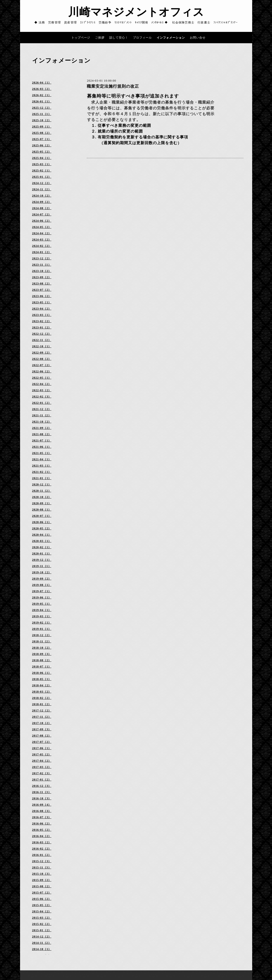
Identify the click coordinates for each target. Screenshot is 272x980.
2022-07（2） (42, 365)
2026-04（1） (42, 83)
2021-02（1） (42, 472)
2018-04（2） (42, 685)
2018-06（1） (42, 673)
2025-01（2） (42, 177)
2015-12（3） (42, 861)
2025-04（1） (42, 158)
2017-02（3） (42, 773)
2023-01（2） (42, 327)
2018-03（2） (42, 692)
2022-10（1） (42, 346)
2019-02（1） (42, 623)
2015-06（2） (42, 899)
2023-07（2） (42, 290)
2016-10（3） (42, 798)
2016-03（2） (42, 842)
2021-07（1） (42, 440)
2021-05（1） (42, 453)
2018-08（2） (42, 660)
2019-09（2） (42, 579)
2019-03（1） (42, 616)
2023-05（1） (42, 302)
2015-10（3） (42, 874)
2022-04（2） (42, 384)
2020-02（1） (42, 547)
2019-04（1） (42, 610)
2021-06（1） (42, 447)
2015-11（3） (42, 867)
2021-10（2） (42, 422)
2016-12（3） (42, 786)
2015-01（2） (42, 930)
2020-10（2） (42, 497)
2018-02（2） (42, 698)
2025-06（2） (42, 145)
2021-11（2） (42, 415)
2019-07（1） (42, 591)
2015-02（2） (42, 924)
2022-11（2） (42, 340)
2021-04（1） (42, 459)
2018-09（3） (42, 654)
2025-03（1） (42, 164)
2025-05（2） (42, 152)
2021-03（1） (42, 466)
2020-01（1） (42, 554)
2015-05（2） (42, 905)
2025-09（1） (42, 127)
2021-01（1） (42, 478)
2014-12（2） (42, 937)
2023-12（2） (42, 258)
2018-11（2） (42, 641)
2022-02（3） (42, 397)
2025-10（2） (42, 120)
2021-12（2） (42, 409)
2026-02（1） (42, 95)
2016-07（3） (42, 817)
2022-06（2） (42, 371)
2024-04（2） (42, 233)
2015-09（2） (42, 880)
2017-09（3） (42, 729)
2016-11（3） (42, 792)
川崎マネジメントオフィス (136, 12)
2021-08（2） (42, 434)
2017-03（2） (42, 767)
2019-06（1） (42, 597)
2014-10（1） (42, 949)
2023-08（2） (42, 284)
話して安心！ (119, 38)
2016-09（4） (42, 805)
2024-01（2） (42, 252)
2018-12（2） (42, 635)
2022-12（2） (42, 334)
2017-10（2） (42, 723)
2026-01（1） (42, 101)
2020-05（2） (42, 528)
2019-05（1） (42, 604)
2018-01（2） (42, 704)
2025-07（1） (42, 139)
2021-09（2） (42, 428)
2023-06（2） (42, 296)
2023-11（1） (42, 265)
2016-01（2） (42, 855)
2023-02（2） (42, 321)
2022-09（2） (42, 353)
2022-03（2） (42, 390)
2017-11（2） (42, 717)
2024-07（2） (42, 214)
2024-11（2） (42, 189)
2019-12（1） (42, 560)
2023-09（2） (42, 277)
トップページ (81, 38)
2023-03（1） (42, 315)
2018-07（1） (42, 667)
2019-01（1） (42, 629)
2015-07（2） (42, 893)
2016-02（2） (42, 849)
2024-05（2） (42, 227)
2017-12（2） (42, 710)
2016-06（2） (42, 824)
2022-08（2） (42, 359)
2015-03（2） (42, 918)
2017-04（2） (42, 761)
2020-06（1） (42, 522)
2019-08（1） (42, 585)
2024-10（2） (42, 196)
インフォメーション (171, 38)
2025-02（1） (42, 170)
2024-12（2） (42, 183)
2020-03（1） (42, 541)
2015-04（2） (42, 911)
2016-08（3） (42, 811)
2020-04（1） (42, 535)
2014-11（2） (42, 943)
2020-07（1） (42, 516)
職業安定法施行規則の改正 (113, 86)
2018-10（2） (42, 648)
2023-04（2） (42, 309)
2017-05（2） (42, 754)
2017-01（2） (42, 780)
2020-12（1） (42, 484)
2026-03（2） (42, 89)
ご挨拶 (100, 38)
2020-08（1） (42, 510)
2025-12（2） (42, 108)
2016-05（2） (42, 830)
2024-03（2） (42, 240)
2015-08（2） (42, 886)
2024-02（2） (42, 246)
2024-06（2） (42, 221)
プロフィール (142, 38)
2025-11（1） (42, 114)
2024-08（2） (42, 208)
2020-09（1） (42, 503)
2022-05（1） (42, 378)
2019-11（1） (42, 566)
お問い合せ (198, 38)
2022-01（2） (42, 403)
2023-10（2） (42, 271)
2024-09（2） (42, 202)
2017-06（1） (42, 748)
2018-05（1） (42, 679)
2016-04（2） (42, 836)
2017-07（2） (42, 742)
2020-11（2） (42, 491)
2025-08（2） (42, 133)
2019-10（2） (42, 572)
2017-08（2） (42, 736)
